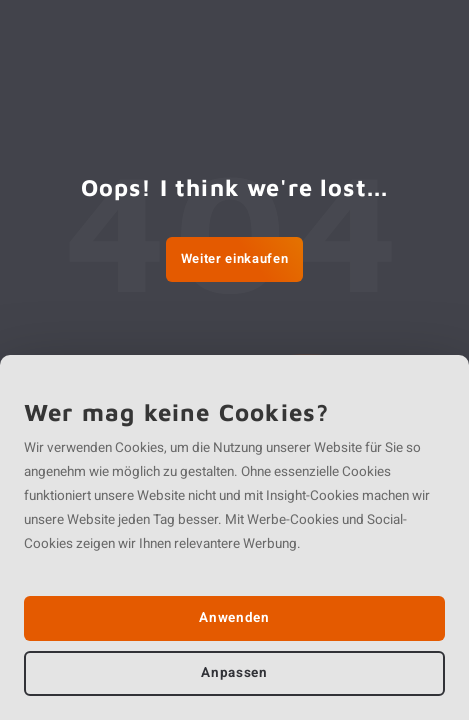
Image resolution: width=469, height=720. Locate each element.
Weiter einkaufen (234, 258)
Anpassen (234, 673)
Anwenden (234, 618)
